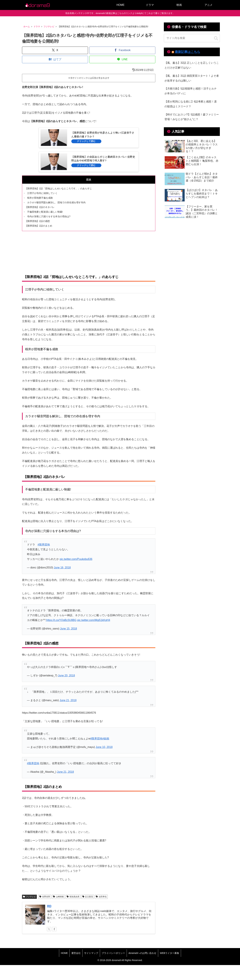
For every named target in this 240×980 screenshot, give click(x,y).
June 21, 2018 (68, 700)
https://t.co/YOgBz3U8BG (61, 620)
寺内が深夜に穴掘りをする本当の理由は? (49, 216)
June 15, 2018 (68, 629)
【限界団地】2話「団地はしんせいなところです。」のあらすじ (58, 188)
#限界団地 (44, 545)
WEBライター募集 (169, 953)
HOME (64, 953)
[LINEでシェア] (122, 59)
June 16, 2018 (62, 568)
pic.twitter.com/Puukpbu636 (76, 559)
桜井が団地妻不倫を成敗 (40, 198)
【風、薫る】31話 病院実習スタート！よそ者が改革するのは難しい (192, 78)
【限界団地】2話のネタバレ (40, 207)
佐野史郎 (45, 897)
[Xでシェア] (55, 50)
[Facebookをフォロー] (54, 929)
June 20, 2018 (66, 675)
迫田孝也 (101, 897)
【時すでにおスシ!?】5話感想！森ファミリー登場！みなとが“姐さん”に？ (192, 117)
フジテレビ (29, 897)
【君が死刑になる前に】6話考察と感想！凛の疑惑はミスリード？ (191, 104)
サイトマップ (91, 953)
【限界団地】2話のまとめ (39, 226)
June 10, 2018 (104, 747)
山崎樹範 (58, 897)
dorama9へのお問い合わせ (142, 953)
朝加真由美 (73, 897)
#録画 (106, 739)
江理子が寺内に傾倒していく (42, 193)
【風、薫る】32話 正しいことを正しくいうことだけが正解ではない (192, 65)
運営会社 (76, 953)
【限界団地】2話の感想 (37, 221)
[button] (216, 38)
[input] (192, 38)
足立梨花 (88, 897)
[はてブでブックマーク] (55, 59)
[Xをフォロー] (49, 929)
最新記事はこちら (187, 52)
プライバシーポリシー (113, 953)
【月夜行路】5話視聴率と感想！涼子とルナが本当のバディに (191, 91)
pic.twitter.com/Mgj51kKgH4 (94, 620)
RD (49, 906)
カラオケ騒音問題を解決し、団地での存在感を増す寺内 (56, 202)
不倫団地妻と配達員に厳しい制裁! (45, 212)
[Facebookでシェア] (122, 50)
